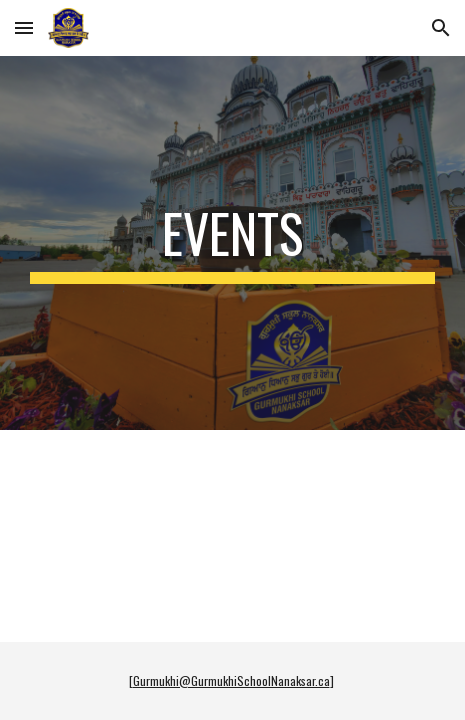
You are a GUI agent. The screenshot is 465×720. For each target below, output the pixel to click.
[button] (24, 27)
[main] (232, 243)
